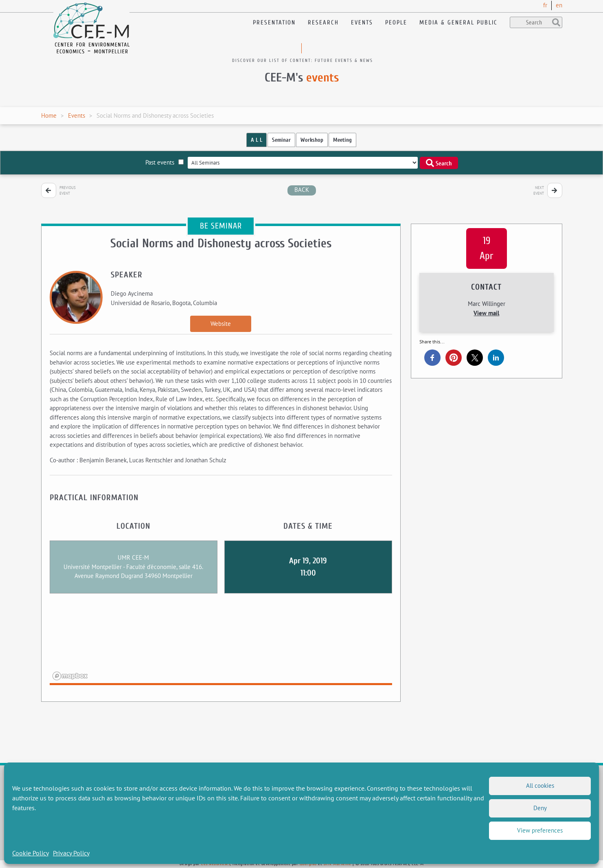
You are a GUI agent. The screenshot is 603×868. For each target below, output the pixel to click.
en (559, 5)
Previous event (68, 190)
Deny (540, 808)
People (396, 23)
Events (362, 23)
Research (323, 23)
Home (49, 115)
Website (221, 324)
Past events (164, 162)
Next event (539, 190)
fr (545, 5)
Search (439, 163)
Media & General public (458, 23)
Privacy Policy (71, 853)
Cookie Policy (31, 853)
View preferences (540, 830)
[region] (221, 644)
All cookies (540, 786)
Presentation (274, 23)
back (302, 190)
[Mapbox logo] (70, 676)
